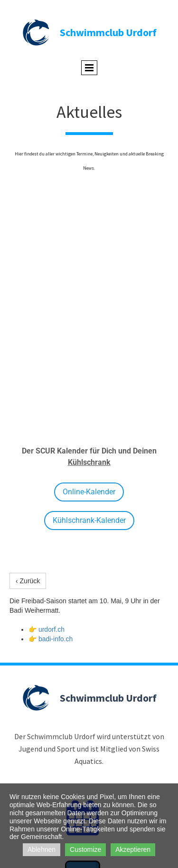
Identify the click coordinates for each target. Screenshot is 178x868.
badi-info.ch (56, 639)
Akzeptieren (133, 849)
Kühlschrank (89, 462)
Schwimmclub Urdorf (108, 32)
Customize (85, 849)
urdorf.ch (52, 629)
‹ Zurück (28, 581)
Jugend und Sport (47, 749)
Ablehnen (42, 849)
